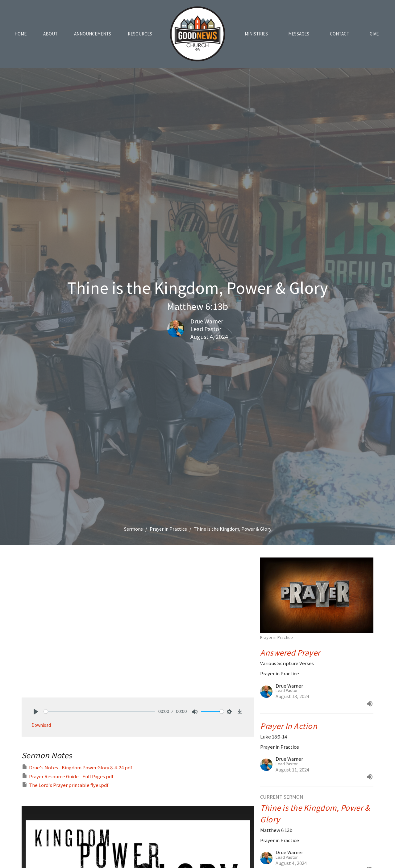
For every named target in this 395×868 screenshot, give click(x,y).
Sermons (133, 529)
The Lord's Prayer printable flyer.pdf (65, 785)
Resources (140, 34)
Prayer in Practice (168, 529)
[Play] (36, 712)
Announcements (93, 34)
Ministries (256, 34)
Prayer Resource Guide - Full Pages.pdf (67, 776)
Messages (299, 34)
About (50, 34)
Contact (340, 34)
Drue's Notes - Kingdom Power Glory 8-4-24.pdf (77, 767)
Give (374, 34)
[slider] (100, 712)
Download (41, 725)
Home (21, 34)
